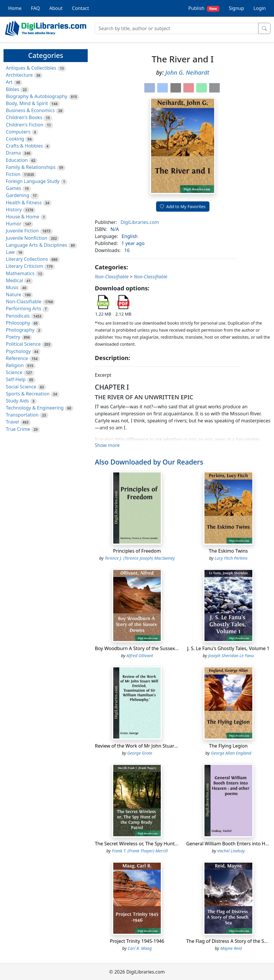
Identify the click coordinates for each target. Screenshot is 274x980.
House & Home (23, 217)
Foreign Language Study (33, 181)
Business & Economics (30, 110)
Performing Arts (23, 309)
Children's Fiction (25, 125)
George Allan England (231, 753)
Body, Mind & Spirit (27, 103)
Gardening (18, 195)
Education (17, 160)
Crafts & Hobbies (24, 146)
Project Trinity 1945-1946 (137, 941)
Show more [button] (107, 445)
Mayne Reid (231, 948)
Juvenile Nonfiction (27, 238)
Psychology (18, 351)
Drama (13, 153)
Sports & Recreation (28, 394)
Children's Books (24, 117)
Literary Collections (27, 259)
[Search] (177, 28)
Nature (13, 294)
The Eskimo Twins (228, 551)
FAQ (35, 8)
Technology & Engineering (35, 408)
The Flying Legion (229, 746)
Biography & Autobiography (37, 96)
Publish (204, 8)
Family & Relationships (31, 167)
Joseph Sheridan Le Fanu (231, 656)
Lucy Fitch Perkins (231, 558)
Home (15, 8)
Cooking (15, 139)
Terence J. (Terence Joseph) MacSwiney (140, 558)
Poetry (13, 337)
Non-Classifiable (24, 301)
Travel (12, 422)
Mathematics (20, 273)
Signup (236, 8)
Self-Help (16, 379)
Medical (14, 280)
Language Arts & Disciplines (37, 245)
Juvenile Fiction (22, 231)
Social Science (21, 387)
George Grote (140, 753)
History (14, 210)
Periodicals (18, 316)
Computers (18, 132)
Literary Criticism (24, 266)
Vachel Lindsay (231, 851)
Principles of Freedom (137, 551)
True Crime (18, 429)
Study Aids (17, 401)
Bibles (12, 89)
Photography (20, 330)
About (56, 8)
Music (12, 287)
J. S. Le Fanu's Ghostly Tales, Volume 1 (228, 648)
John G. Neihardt (187, 72)
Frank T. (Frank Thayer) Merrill (140, 851)
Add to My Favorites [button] (183, 207)
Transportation (22, 415)
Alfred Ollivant (140, 656)
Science (14, 372)
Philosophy (18, 323)
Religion (15, 365)
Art (9, 82)
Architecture (19, 75)
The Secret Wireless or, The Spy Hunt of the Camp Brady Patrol (163, 844)
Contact (80, 8)
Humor (14, 224)
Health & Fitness (24, 203)
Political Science (23, 344)
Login (260, 8)
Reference (17, 358)
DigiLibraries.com (140, 222)
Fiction (13, 174)
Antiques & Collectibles (31, 68)
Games (13, 188)
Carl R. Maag (140, 948)
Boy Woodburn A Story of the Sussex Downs (143, 648)
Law (10, 252)
